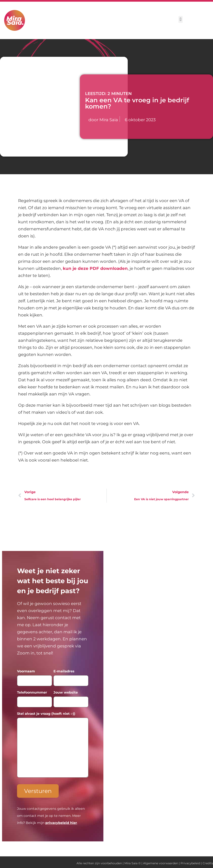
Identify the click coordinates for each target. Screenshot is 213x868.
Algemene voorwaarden (161, 861)
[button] (180, 19)
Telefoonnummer (32, 692)
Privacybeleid (190, 861)
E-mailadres (64, 671)
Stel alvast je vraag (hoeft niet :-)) (46, 712)
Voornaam (26, 671)
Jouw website (66, 692)
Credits (208, 861)
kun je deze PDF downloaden (95, 268)
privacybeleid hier (61, 821)
